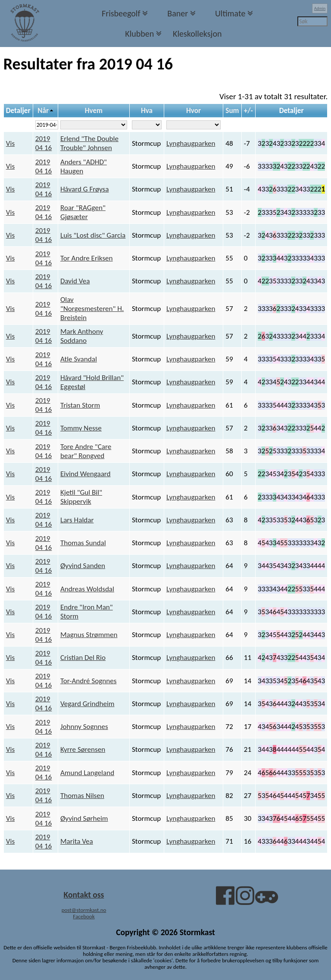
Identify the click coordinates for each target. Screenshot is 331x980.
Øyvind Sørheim (84, 818)
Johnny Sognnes (84, 727)
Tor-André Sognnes (89, 681)
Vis (10, 143)
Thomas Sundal (83, 543)
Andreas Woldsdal (87, 589)
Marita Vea (77, 841)
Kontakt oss (84, 895)
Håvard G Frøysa (84, 189)
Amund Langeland (87, 773)
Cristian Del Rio (83, 658)
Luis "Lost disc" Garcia (93, 235)
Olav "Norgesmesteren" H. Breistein (92, 309)
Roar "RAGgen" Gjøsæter (83, 212)
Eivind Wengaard (86, 474)
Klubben (139, 34)
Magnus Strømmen (89, 635)
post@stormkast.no (84, 910)
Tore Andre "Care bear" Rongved (86, 451)
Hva (147, 111)
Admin (320, 8)
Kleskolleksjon (197, 34)
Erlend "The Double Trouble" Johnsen (89, 143)
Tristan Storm (80, 405)
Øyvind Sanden (83, 566)
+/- (248, 111)
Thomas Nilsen (82, 796)
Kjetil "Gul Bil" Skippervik (81, 497)
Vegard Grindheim (87, 704)
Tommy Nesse (81, 428)
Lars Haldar (77, 520)
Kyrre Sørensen (83, 749)
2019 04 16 (44, 143)
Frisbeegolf (121, 13)
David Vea (75, 281)
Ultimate (230, 13)
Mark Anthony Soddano (82, 336)
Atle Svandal (79, 359)
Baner (178, 13)
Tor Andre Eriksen (87, 258)
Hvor (194, 111)
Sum (232, 111)
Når (43, 111)
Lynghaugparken (191, 143)
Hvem (94, 111)
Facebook (84, 916)
